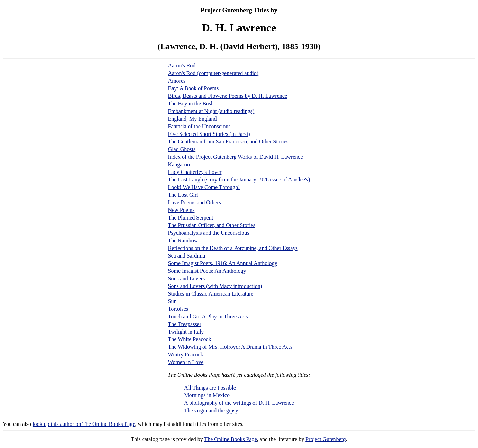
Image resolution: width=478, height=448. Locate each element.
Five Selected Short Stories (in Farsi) (209, 134)
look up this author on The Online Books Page (84, 424)
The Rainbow (183, 240)
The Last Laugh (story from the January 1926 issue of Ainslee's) (239, 180)
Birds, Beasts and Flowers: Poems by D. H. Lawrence (228, 96)
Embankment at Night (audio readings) (211, 111)
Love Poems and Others (195, 202)
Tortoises (178, 309)
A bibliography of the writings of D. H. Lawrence (239, 403)
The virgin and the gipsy (211, 410)
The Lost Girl (183, 195)
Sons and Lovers (187, 278)
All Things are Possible (210, 388)
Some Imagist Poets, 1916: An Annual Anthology (223, 263)
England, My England (192, 119)
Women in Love (186, 362)
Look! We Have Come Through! (204, 187)
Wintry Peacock (186, 354)
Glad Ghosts (182, 149)
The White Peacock (190, 339)
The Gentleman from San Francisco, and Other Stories (228, 142)
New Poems (181, 210)
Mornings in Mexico (207, 395)
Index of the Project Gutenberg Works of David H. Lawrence (236, 157)
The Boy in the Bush (191, 104)
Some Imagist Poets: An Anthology (207, 271)
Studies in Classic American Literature (211, 294)
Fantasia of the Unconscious (199, 126)
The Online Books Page (230, 439)
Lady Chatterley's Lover (195, 172)
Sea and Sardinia (187, 256)
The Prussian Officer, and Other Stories (212, 225)
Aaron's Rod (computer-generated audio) (213, 73)
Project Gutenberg (326, 439)
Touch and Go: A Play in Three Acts (208, 316)
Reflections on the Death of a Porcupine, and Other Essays (233, 248)
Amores (177, 81)
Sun (172, 301)
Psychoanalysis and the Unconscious (209, 233)
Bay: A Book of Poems (194, 88)
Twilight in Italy (186, 332)
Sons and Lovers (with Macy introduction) (215, 286)
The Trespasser (185, 324)
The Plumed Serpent (191, 218)
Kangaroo (179, 164)
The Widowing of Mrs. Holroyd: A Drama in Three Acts (230, 347)
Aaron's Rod (182, 66)
